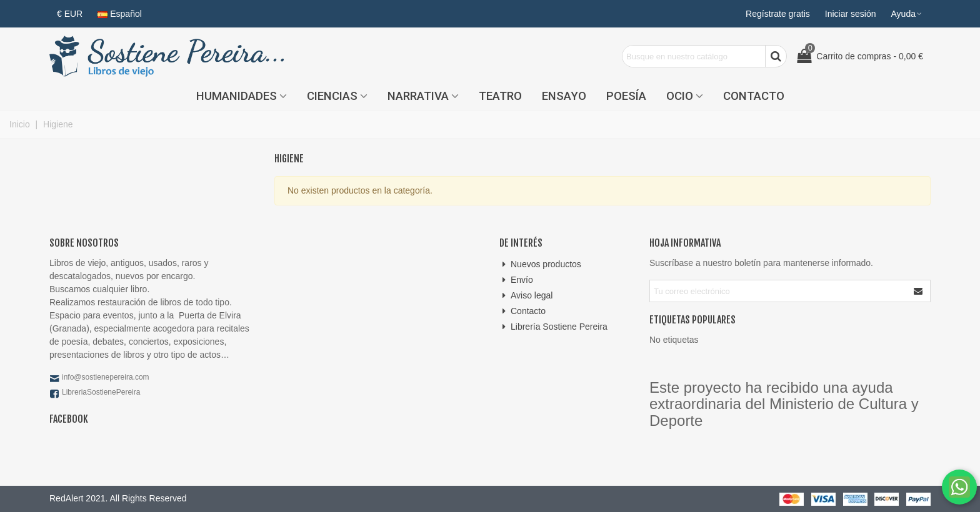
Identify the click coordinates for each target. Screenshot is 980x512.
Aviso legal (526, 296)
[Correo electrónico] (779, 291)
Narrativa (418, 96)
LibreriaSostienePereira (101, 392)
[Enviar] (919, 291)
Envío (516, 280)
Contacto (754, 96)
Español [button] (120, 14)
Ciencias (332, 96)
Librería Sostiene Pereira (553, 327)
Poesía (626, 96)
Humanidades (237, 96)
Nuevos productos (540, 264)
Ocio (680, 96)
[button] (907, 14)
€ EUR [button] (70, 14)
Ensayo (564, 96)
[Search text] (694, 56)
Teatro (500, 96)
